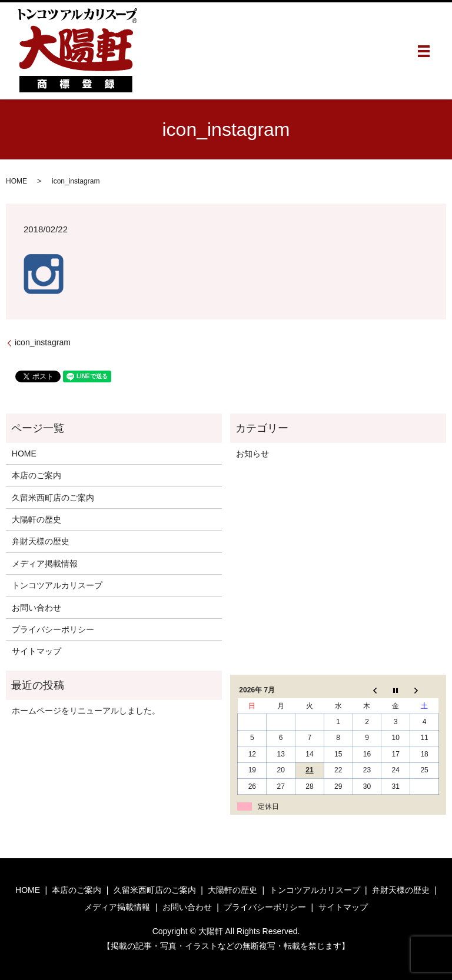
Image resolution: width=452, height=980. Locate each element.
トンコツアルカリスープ (57, 585)
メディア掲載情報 (45, 564)
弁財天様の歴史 (41, 541)
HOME (16, 181)
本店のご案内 (36, 475)
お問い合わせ (36, 608)
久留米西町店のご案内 (53, 498)
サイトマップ (36, 651)
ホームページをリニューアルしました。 (86, 711)
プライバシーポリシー (53, 629)
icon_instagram (43, 342)
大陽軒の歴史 (36, 519)
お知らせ (252, 454)
